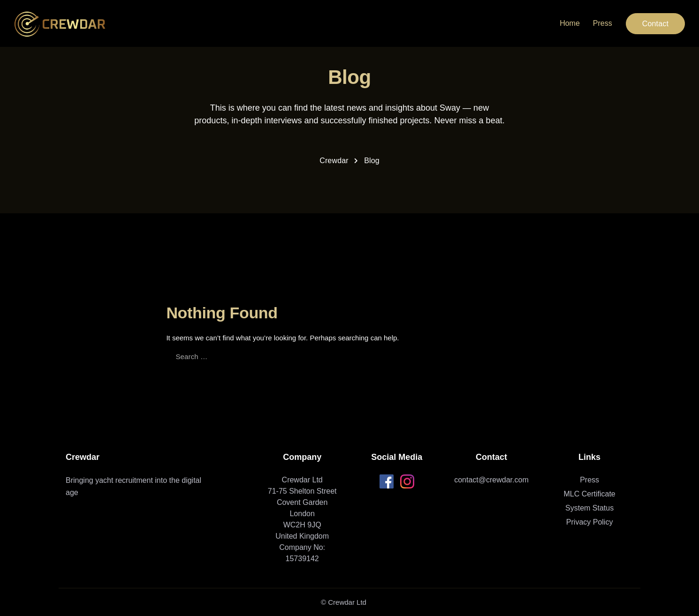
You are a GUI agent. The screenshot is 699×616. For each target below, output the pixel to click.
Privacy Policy (590, 522)
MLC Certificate (590, 494)
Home (570, 23)
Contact (655, 24)
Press (603, 23)
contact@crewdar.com (491, 480)
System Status (589, 508)
